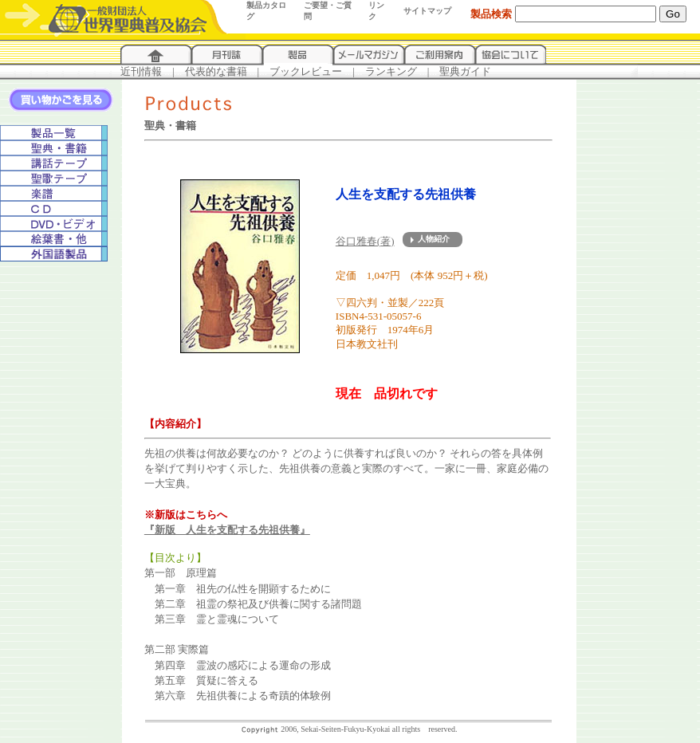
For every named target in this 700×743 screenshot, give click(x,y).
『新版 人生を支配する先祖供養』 (227, 530)
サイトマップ (427, 11)
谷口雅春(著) (365, 241)
